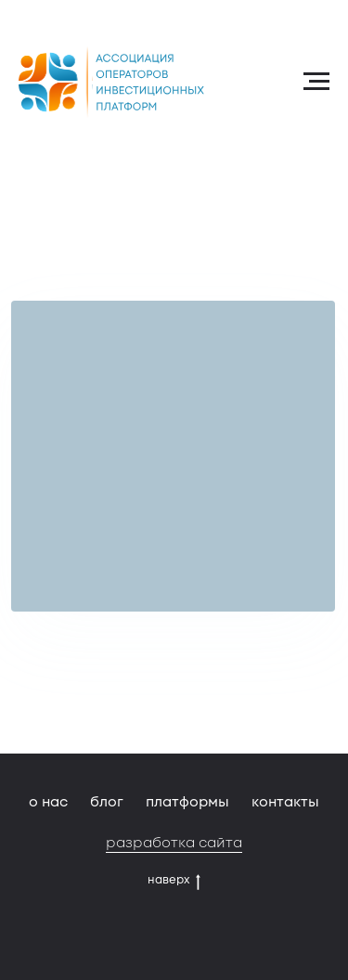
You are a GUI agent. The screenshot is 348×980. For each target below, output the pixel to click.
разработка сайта (174, 843)
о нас (48, 802)
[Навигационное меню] (316, 82)
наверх (174, 880)
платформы (187, 802)
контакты (285, 802)
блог (107, 802)
